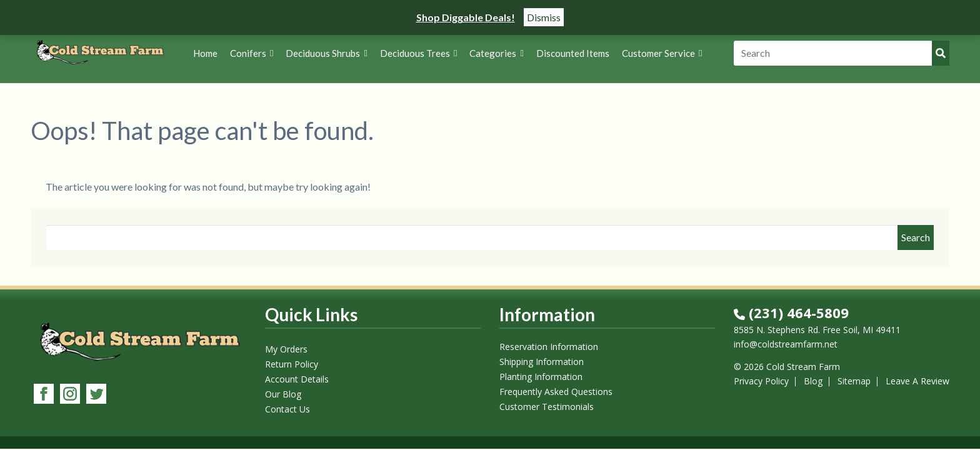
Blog (813, 381)
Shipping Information (542, 362)
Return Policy (292, 364)
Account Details (297, 379)
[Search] (842, 53)
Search (916, 237)
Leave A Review (917, 381)
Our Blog (283, 394)
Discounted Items (573, 53)
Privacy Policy (761, 381)
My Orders (286, 349)
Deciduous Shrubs (326, 53)
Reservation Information (549, 347)
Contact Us (287, 409)
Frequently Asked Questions (556, 392)
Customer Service (662, 53)
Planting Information (541, 377)
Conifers (252, 53)
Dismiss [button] (544, 17)
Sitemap (854, 381)
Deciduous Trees (418, 53)
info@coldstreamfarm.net (786, 344)
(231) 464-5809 (791, 312)
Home (205, 53)
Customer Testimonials (547, 407)
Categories (496, 53)
